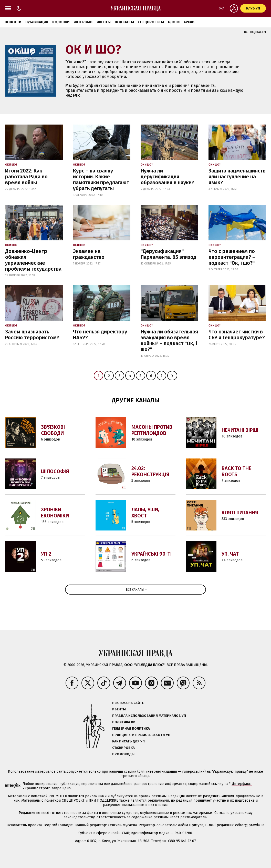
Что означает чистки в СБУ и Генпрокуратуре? (237, 335)
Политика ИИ (124, 722)
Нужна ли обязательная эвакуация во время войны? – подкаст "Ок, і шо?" (169, 340)
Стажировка (123, 748)
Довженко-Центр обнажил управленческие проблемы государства (33, 260)
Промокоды (123, 754)
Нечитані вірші (240, 430)
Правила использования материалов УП (149, 716)
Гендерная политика (131, 728)
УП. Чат (230, 554)
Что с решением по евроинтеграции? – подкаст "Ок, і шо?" (232, 257)
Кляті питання (240, 513)
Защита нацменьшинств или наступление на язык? (237, 177)
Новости (13, 22)
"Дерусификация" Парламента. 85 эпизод (169, 254)
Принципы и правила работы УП (141, 735)
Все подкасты (255, 32)
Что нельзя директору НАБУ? (100, 335)
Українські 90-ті (152, 554)
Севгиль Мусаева (122, 825)
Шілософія (55, 471)
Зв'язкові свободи (53, 430)
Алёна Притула (191, 825)
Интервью (83, 22)
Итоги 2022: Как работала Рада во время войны (26, 177)
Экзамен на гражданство (89, 254)
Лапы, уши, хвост (145, 513)
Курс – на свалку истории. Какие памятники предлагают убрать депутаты (101, 180)
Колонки (61, 22)
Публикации (37, 22)
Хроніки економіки (55, 513)
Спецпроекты (151, 22)
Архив (189, 22)
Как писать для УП (128, 741)
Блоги (174, 22)
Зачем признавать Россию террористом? (32, 335)
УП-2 (46, 554)
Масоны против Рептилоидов (152, 430)
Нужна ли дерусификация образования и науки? (167, 177)
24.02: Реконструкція (150, 471)
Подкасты (124, 22)
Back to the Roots (236, 471)
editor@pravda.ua (250, 825)
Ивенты (104, 22)
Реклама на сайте (128, 703)
